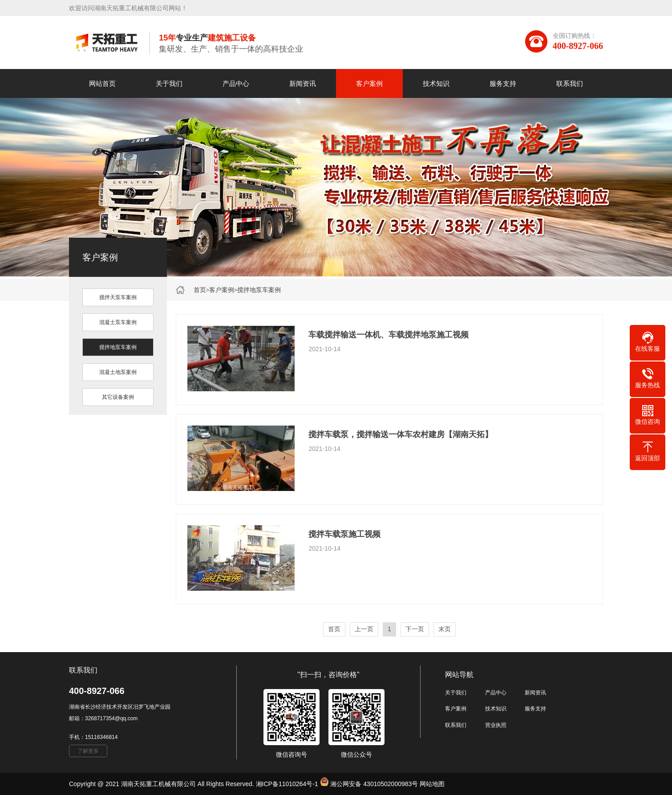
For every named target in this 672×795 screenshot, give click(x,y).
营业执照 (496, 725)
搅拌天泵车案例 (118, 297)
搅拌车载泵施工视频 (344, 534)
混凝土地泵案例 (118, 372)
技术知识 (436, 83)
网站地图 (432, 784)
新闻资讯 (303, 83)
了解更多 (88, 751)
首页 (200, 290)
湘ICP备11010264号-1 (287, 784)
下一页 (415, 629)
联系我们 (570, 83)
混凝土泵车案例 (118, 322)
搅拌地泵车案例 (259, 290)
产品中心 (236, 83)
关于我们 (169, 83)
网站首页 (102, 83)
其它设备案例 (118, 397)
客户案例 (369, 83)
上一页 (364, 629)
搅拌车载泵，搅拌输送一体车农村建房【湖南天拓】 (401, 434)
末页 (445, 629)
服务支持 (503, 83)
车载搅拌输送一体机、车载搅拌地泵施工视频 (389, 335)
